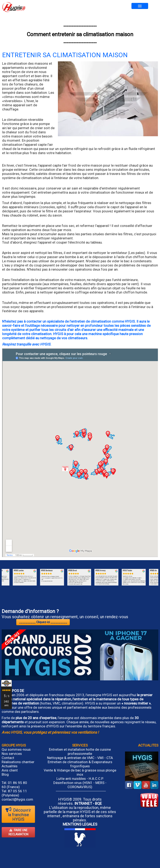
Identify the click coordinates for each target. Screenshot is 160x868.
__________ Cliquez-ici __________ (43, 622)
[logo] (14, 7)
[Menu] (140, 6)
